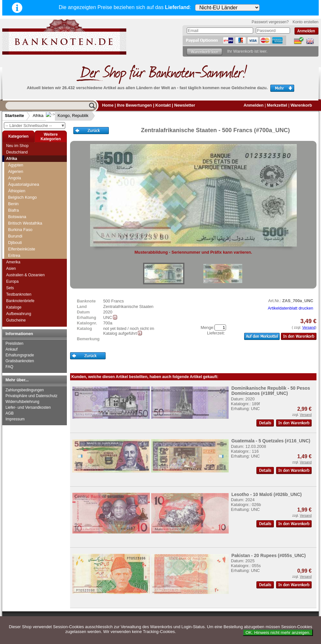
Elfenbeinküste (22, 249)
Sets (10, 288)
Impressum (15, 419)
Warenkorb (301, 105)
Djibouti (15, 243)
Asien (11, 269)
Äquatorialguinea (24, 184)
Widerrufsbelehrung (22, 402)
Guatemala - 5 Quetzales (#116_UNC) (271, 441)
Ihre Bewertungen (134, 105)
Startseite (14, 116)
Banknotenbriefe (20, 301)
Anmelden (254, 105)
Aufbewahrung (19, 314)
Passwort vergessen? (270, 22)
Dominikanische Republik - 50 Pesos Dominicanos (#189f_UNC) (271, 391)
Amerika (13, 262)
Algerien (16, 171)
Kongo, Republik (68, 116)
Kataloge (14, 307)
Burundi (15, 236)
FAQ (9, 367)
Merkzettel (277, 105)
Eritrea (14, 255)
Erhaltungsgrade (20, 355)
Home (108, 105)
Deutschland (17, 152)
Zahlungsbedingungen (25, 390)
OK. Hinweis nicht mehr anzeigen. (278, 633)
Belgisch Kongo (22, 197)
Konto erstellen (305, 22)
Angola (15, 178)
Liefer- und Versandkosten (28, 407)
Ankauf (11, 349)
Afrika (38, 116)
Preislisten (14, 343)
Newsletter (185, 105)
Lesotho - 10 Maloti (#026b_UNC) (266, 494)
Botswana (17, 217)
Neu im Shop (17, 146)
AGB (10, 413)
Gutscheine (16, 320)
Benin (13, 204)
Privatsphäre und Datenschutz (31, 396)
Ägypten (16, 165)
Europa (12, 281)
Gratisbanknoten (20, 361)
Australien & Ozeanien (25, 275)
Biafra (13, 210)
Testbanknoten (19, 294)
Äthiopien (17, 191)
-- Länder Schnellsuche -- (35, 126)
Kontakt (163, 105)
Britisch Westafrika (25, 223)
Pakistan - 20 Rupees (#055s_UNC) (268, 555)
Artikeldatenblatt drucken (290, 308)
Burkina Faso (20, 230)
